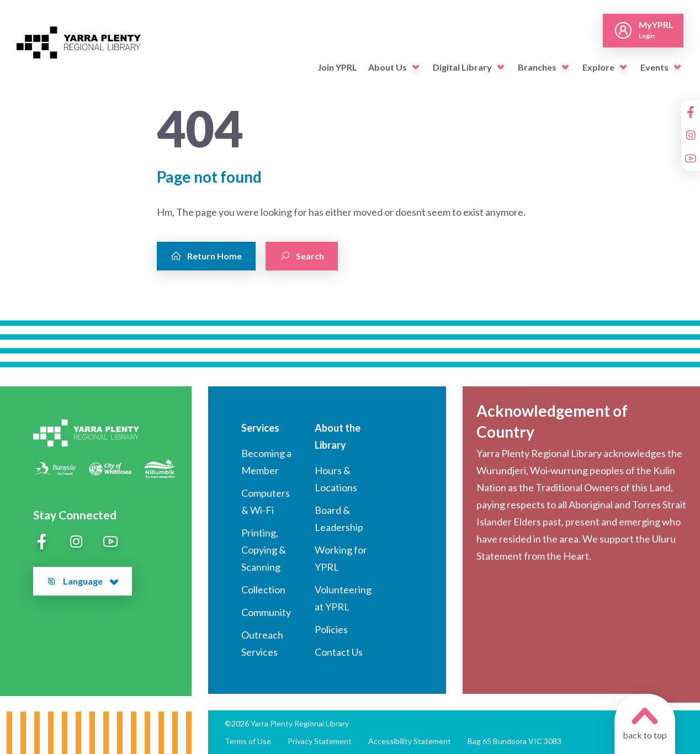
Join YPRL (337, 67)
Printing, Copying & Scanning (264, 550)
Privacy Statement (320, 741)
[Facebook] (691, 112)
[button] (416, 67)
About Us (388, 67)
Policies (331, 629)
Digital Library (462, 67)
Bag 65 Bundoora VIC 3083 (515, 741)
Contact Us (339, 652)
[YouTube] (691, 158)
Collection (263, 590)
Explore (598, 67)
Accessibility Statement (410, 741)
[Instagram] (691, 135)
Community (266, 612)
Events (654, 67)
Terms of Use (248, 741)
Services (260, 428)
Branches (537, 67)
